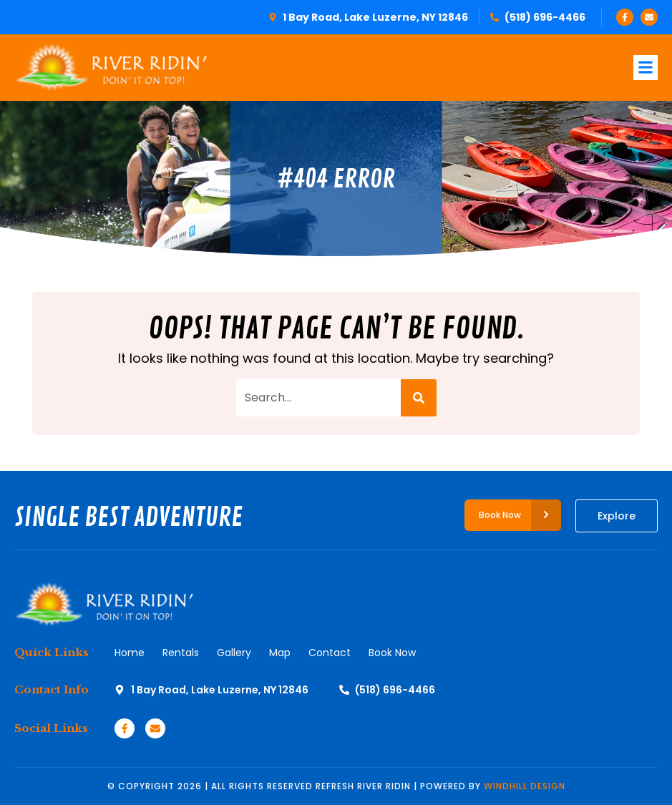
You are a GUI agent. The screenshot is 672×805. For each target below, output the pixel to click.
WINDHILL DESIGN (525, 786)
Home (130, 653)
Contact (330, 653)
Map (280, 653)
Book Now (392, 653)
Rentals (181, 653)
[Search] (419, 398)
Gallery (234, 653)
